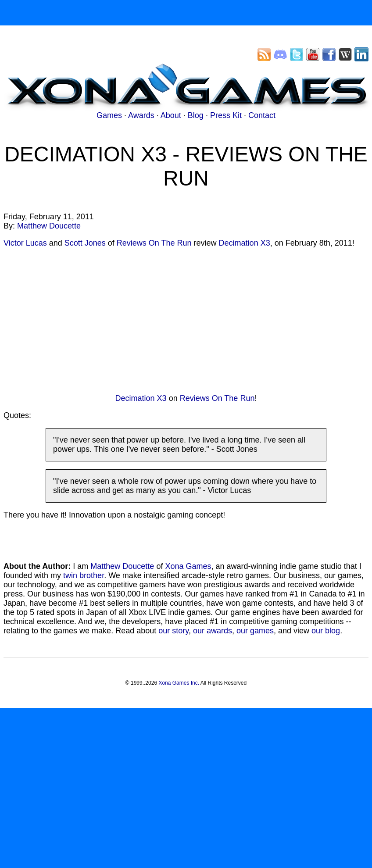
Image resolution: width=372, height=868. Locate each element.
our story (173, 631)
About (171, 115)
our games (255, 631)
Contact (262, 115)
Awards (141, 115)
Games (109, 115)
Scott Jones (85, 243)
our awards (213, 631)
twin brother (84, 575)
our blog (326, 631)
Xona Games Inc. (179, 683)
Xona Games (188, 566)
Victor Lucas (25, 243)
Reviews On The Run (154, 243)
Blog (196, 115)
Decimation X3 (245, 243)
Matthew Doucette (49, 226)
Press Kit (226, 115)
